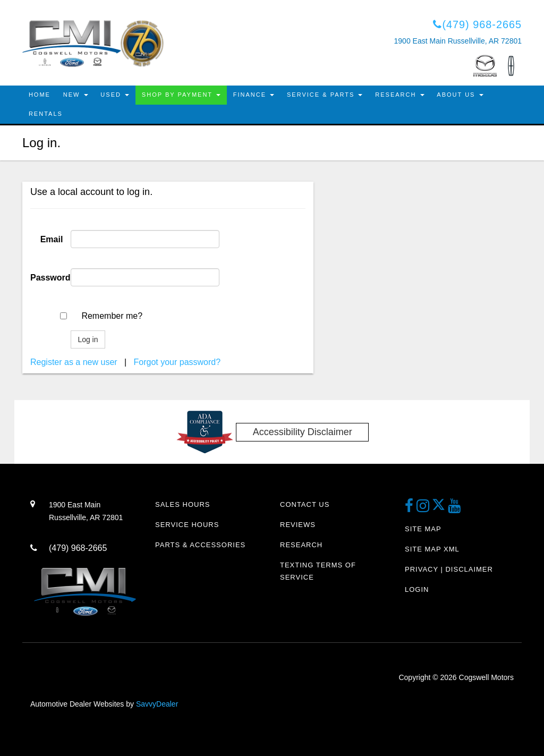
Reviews (298, 525)
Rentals (46, 114)
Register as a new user (74, 362)
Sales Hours (182, 505)
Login (417, 589)
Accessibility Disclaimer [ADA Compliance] (303, 432)
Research (400, 95)
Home (40, 95)
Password (50, 278)
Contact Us (305, 505)
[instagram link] (424, 509)
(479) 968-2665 (477, 24)
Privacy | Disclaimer (449, 569)
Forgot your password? (177, 362)
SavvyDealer (157, 704)
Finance (254, 95)
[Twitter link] (440, 509)
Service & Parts (325, 95)
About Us (460, 95)
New (76, 95)
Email (52, 239)
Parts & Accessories (200, 545)
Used (115, 95)
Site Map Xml (432, 549)
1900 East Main (94, 513)
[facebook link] (411, 509)
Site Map (423, 529)
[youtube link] (454, 509)
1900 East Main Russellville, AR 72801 (458, 41)
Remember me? (112, 316)
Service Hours (187, 525)
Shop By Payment (181, 95)
